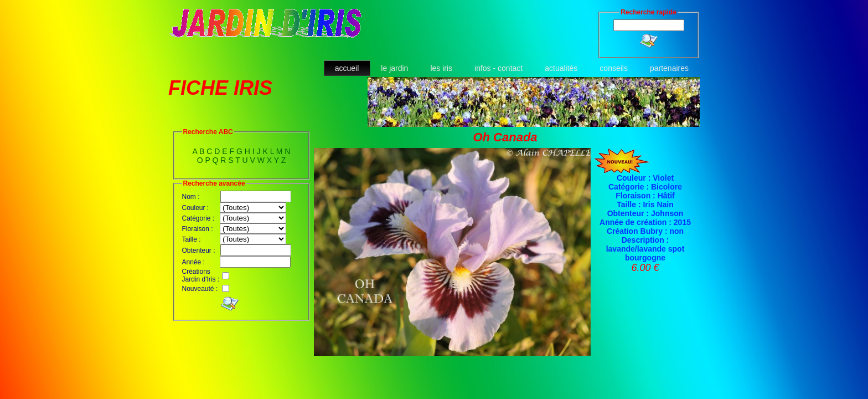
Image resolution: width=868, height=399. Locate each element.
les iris (441, 68)
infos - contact (498, 68)
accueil (347, 68)
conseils (614, 68)
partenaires (669, 68)
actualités (561, 68)
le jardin (394, 68)
